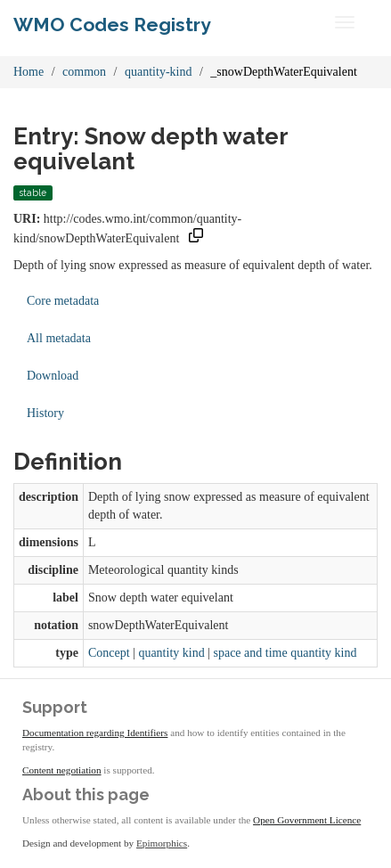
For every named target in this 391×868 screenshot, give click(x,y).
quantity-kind (158, 72)
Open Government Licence (307, 820)
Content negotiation (62, 770)
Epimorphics (162, 843)
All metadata (59, 338)
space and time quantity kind (285, 653)
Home (29, 72)
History (45, 413)
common (84, 72)
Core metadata (63, 301)
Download (53, 376)
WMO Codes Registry (112, 25)
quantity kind (171, 653)
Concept (109, 653)
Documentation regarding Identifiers (95, 733)
